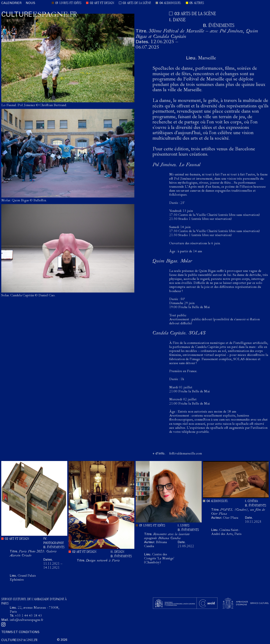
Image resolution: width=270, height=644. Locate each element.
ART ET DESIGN (104, 3)
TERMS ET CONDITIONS (20, 632)
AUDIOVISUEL (172, 3)
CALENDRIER (11, 3)
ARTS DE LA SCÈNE (139, 3)
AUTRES (199, 3)
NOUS (30, 3)
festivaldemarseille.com (186, 454)
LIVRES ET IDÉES (70, 3)
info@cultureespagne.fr (26, 620)
